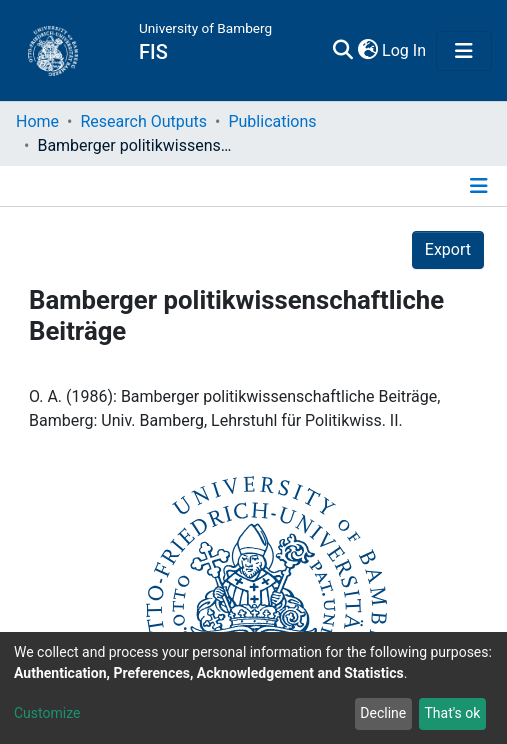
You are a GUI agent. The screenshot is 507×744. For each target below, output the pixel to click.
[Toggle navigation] (464, 51)
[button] (415, 51)
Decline (383, 713)
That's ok (452, 713)
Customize (47, 713)
